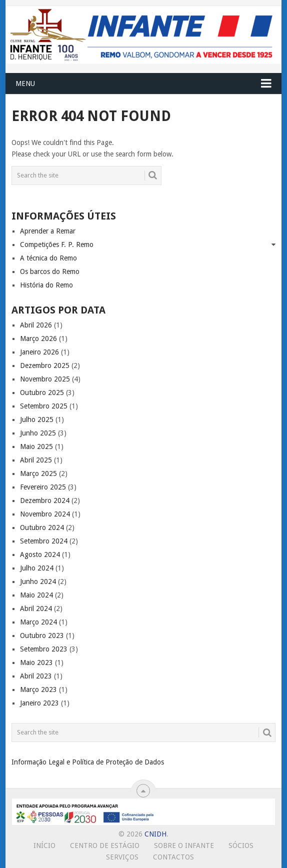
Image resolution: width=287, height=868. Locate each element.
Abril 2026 (36, 325)
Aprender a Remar (48, 231)
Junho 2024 (38, 581)
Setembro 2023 (44, 649)
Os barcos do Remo (50, 271)
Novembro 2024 (45, 514)
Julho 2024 (37, 568)
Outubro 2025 (42, 392)
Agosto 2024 (40, 554)
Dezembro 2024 (45, 500)
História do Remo (46, 285)
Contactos (173, 857)
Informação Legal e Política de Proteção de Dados (88, 762)
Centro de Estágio (105, 845)
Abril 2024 (36, 608)
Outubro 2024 (42, 527)
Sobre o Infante (184, 845)
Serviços (122, 857)
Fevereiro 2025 (43, 487)
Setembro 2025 (44, 406)
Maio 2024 (36, 595)
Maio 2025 (36, 446)
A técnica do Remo (48, 258)
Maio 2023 (36, 662)
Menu (25, 83)
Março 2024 (38, 622)
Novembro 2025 (45, 379)
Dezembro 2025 (45, 365)
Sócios (241, 845)
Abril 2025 (36, 460)
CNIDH (155, 834)
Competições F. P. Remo (57, 244)
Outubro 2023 (42, 635)
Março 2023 (38, 689)
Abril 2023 (36, 676)
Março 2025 (38, 473)
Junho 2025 (38, 433)
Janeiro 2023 (39, 703)
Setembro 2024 (44, 541)
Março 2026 (38, 338)
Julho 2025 (37, 419)
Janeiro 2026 (39, 352)
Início (44, 845)
